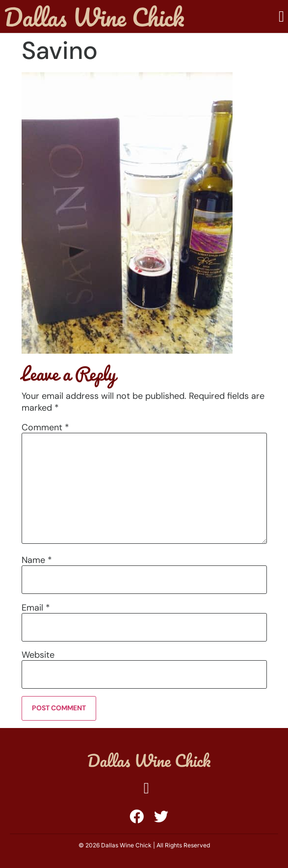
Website (38, 655)
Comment (45, 427)
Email (36, 608)
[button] (281, 16)
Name (37, 560)
